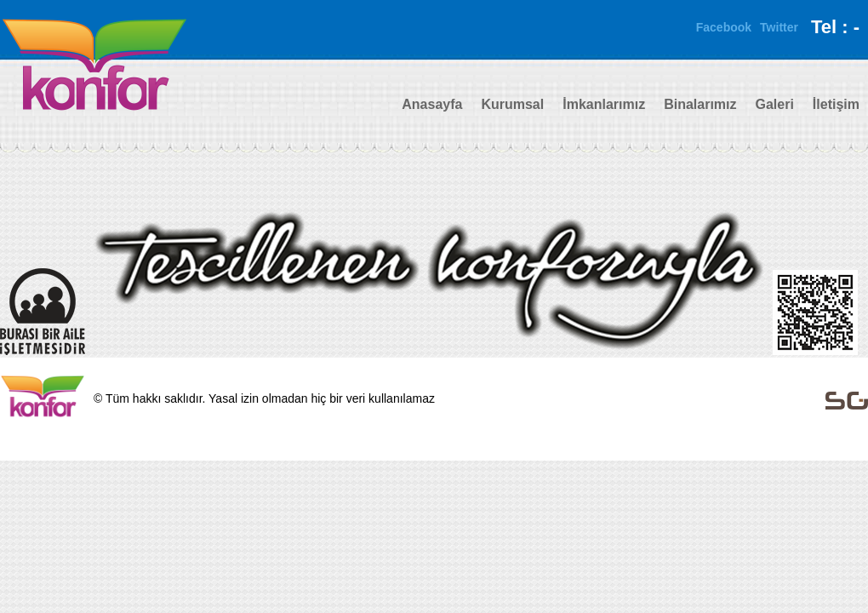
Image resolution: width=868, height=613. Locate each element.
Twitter (779, 27)
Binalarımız (700, 104)
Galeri (775, 104)
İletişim (836, 104)
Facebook (724, 27)
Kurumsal (512, 104)
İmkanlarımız (604, 104)
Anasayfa (432, 104)
